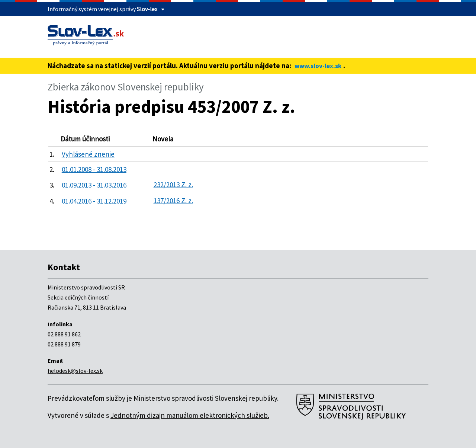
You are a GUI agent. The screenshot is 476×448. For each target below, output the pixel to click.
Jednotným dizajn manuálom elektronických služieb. (190, 415)
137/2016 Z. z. (173, 201)
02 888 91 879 (64, 344)
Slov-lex (147, 9)
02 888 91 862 (64, 334)
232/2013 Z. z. (173, 185)
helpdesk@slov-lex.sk (75, 371)
